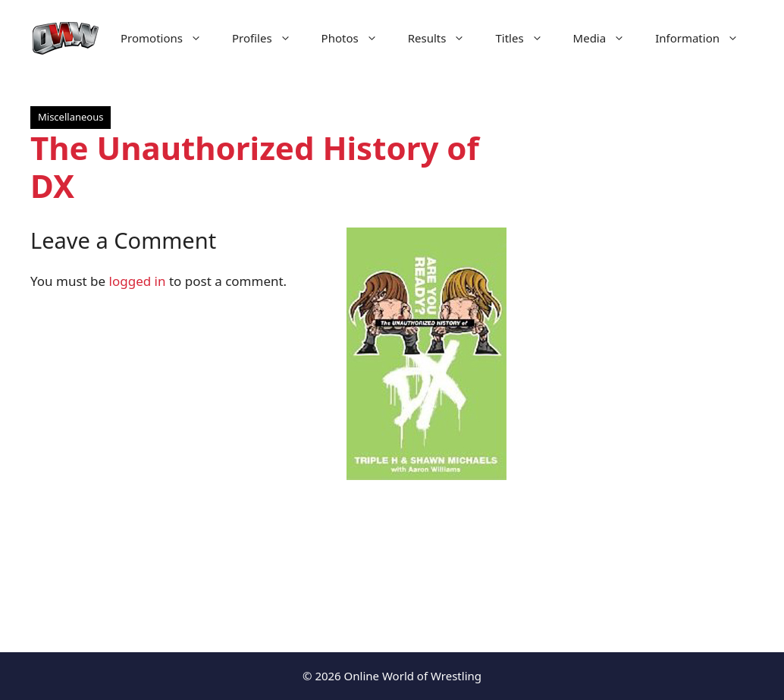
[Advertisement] (645, 364)
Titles (526, 38)
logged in (138, 281)
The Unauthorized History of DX (255, 166)
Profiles (269, 38)
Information (704, 38)
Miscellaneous (71, 117)
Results (444, 38)
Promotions (169, 38)
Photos (357, 38)
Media (607, 38)
